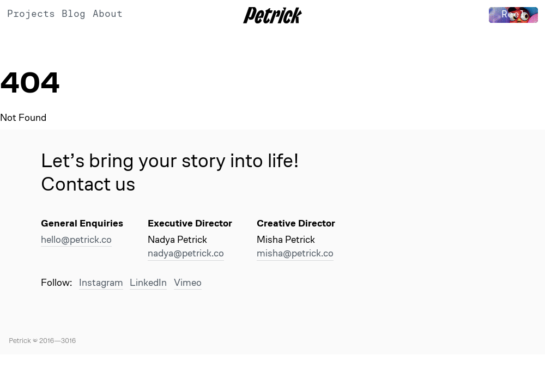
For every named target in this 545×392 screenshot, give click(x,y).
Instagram (101, 282)
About (108, 14)
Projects (31, 14)
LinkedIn (148, 282)
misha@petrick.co (295, 253)
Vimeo (188, 282)
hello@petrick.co (76, 239)
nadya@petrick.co (186, 253)
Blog (74, 14)
